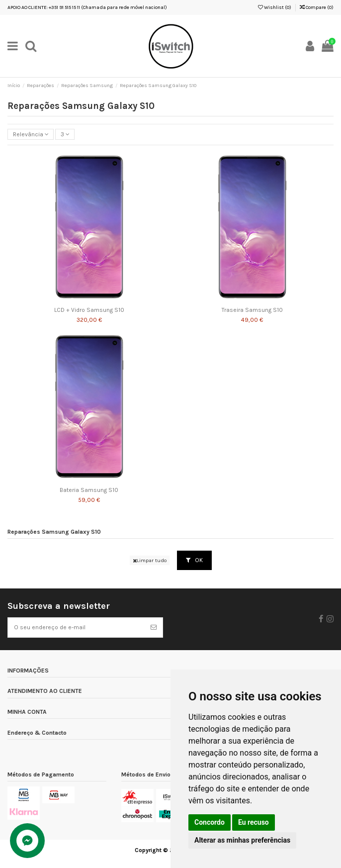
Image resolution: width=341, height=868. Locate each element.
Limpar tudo (150, 560)
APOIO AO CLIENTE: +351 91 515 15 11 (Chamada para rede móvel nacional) (87, 7)
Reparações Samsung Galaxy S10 (54, 532)
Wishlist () (275, 7)
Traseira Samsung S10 (252, 310)
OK (194, 560)
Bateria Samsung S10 (89, 490)
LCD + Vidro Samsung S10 (89, 310)
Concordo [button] (210, 822)
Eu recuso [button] (254, 822)
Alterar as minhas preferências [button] (242, 840)
